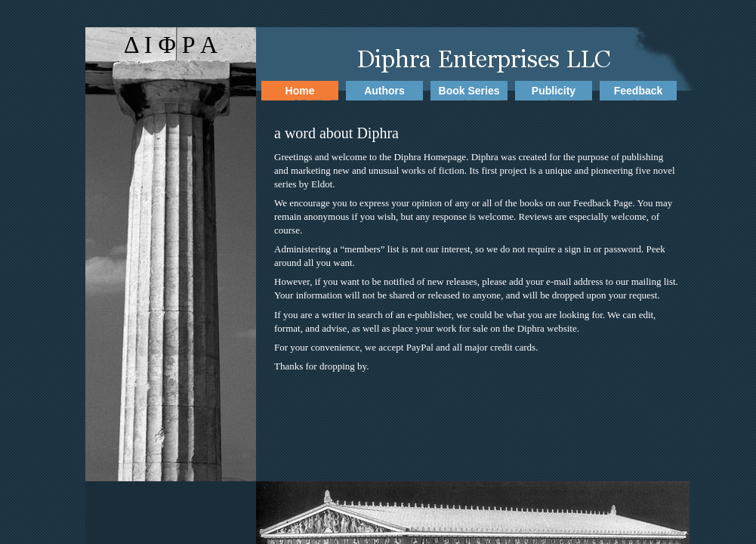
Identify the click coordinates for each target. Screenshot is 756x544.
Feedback (639, 91)
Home (300, 91)
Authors (384, 91)
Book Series (469, 91)
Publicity (554, 91)
